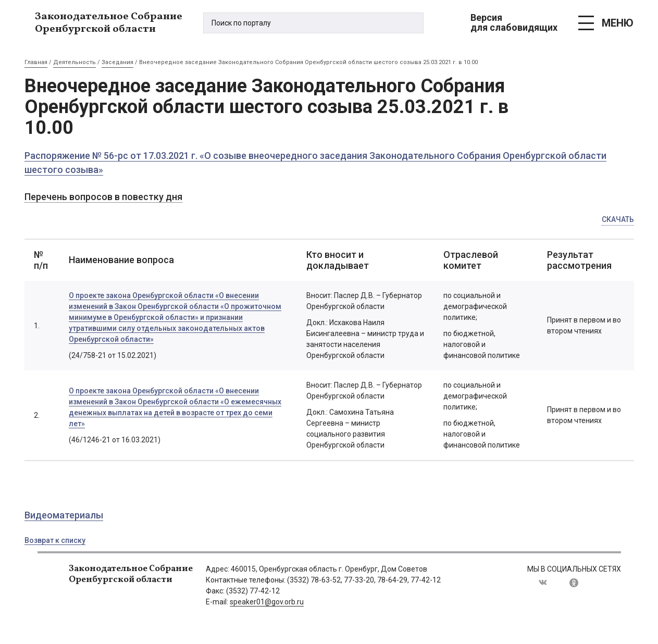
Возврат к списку (55, 540)
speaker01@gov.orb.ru (267, 602)
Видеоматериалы (64, 515)
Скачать (618, 219)
